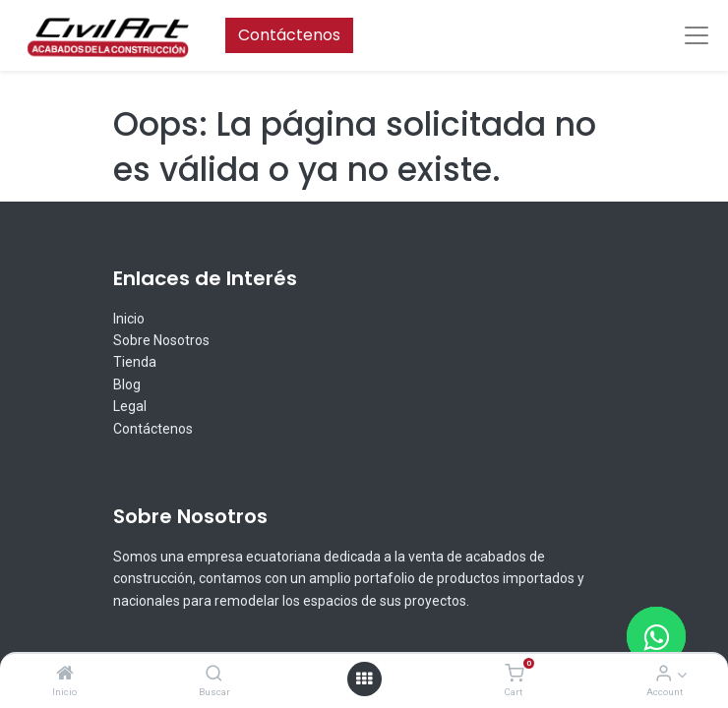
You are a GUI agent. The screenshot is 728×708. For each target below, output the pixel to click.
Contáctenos (289, 35)
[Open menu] (364, 678)
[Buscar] (214, 674)
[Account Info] (664, 674)
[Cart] (514, 674)
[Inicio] (65, 674)
